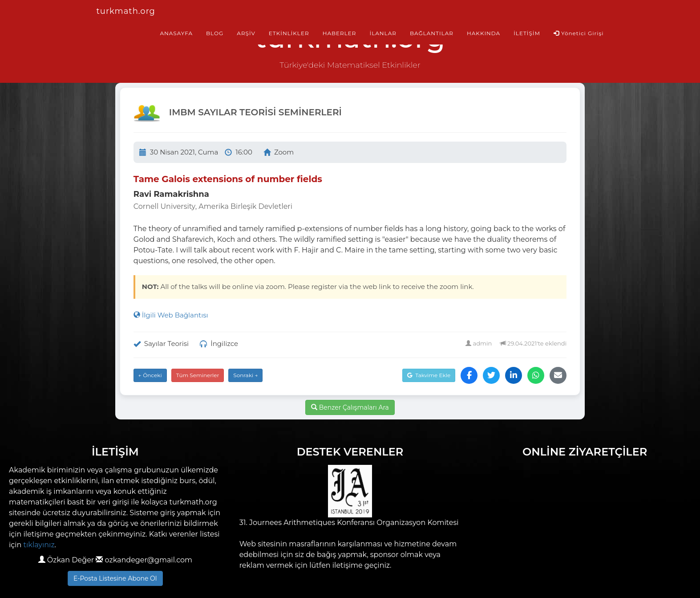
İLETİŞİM (527, 33)
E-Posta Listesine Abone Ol (115, 578)
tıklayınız (39, 545)
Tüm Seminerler (198, 375)
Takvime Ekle (429, 375)
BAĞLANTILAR (432, 33)
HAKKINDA (484, 33)
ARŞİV (246, 33)
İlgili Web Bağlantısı (171, 315)
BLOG (215, 33)
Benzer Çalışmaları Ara (350, 407)
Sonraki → (245, 375)
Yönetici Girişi (579, 33)
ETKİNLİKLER (289, 33)
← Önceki (150, 375)
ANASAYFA (176, 33)
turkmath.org (126, 11)
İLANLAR (383, 33)
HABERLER (340, 33)
